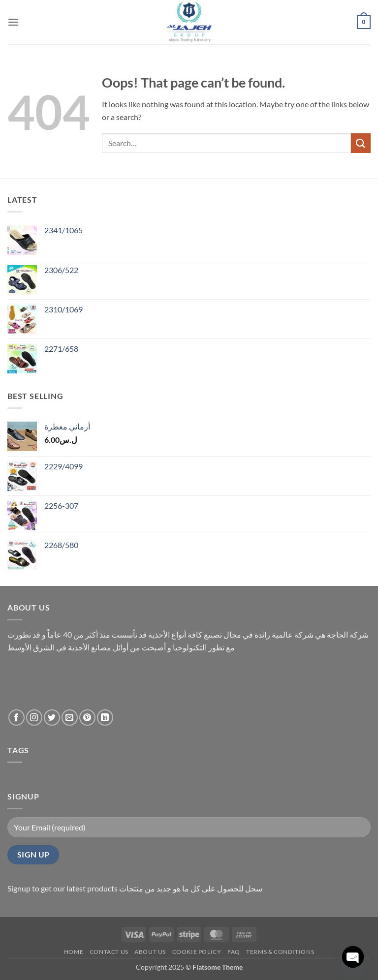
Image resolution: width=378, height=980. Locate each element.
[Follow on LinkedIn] (105, 718)
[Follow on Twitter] (52, 718)
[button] (13, 22)
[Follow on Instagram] (34, 718)
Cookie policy (197, 952)
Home (74, 952)
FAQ (234, 952)
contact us (109, 952)
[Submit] (361, 143)
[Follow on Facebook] (16, 718)
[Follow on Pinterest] (87, 718)
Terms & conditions (280, 952)
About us (150, 952)
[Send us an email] (70, 718)
